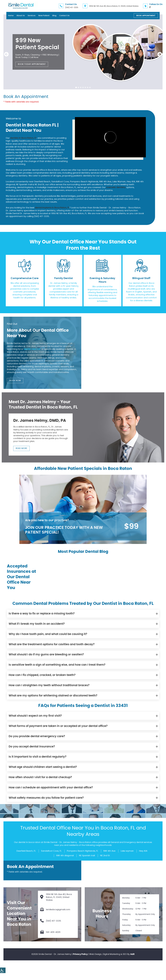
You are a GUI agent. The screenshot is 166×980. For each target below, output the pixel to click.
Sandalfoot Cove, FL (51, 851)
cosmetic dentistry (116, 187)
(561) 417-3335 (72, 7)
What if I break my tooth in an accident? (37, 624)
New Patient (44, 16)
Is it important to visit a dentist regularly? (38, 757)
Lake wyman (127, 851)
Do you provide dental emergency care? (37, 736)
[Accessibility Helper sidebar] (3, 970)
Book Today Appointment (32, 64)
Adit (132, 954)
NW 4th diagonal (65, 856)
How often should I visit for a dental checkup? (40, 777)
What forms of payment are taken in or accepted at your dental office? (58, 726)
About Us (21, 16)
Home (11, 16)
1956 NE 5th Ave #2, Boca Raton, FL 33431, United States (114, 6)
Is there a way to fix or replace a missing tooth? (42, 614)
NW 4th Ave (109, 851)
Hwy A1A (143, 851)
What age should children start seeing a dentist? (43, 767)
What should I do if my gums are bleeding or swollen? (46, 655)
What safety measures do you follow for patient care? (46, 798)
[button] (76, 87)
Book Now (15, 381)
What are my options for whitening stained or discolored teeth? (53, 696)
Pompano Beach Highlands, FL (82, 851)
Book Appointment (146, 16)
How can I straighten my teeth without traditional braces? (49, 685)
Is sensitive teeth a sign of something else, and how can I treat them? (57, 665)
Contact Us (64, 16)
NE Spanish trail (87, 856)
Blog (54, 16)
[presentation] (6, 54)
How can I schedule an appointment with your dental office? (51, 788)
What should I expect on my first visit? (35, 716)
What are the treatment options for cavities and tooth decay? (52, 644)
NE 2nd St (105, 856)
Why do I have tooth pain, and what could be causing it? (48, 634)
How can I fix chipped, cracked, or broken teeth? (42, 675)
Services (32, 16)
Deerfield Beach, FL (26, 851)
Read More (21, 448)
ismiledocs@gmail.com (55, 910)
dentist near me (32, 349)
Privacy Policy (80, 954)
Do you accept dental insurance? (32, 747)
